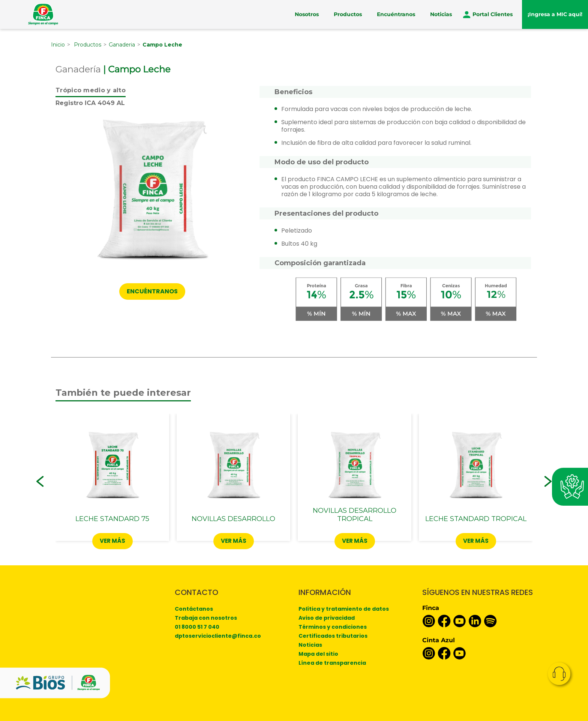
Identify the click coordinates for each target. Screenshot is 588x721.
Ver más (112, 541)
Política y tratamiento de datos (344, 609)
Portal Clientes (493, 14)
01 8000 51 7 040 (197, 627)
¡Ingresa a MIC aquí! (555, 14)
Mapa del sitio (318, 654)
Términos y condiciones (333, 627)
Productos (348, 14)
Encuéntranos (396, 14)
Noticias (441, 14)
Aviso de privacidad (327, 618)
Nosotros (307, 14)
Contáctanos (194, 609)
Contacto (559, 674)
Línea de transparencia (332, 663)
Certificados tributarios (333, 636)
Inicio (58, 45)
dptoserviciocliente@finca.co (218, 636)
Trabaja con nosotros (206, 618)
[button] (40, 481)
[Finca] (43, 14)
